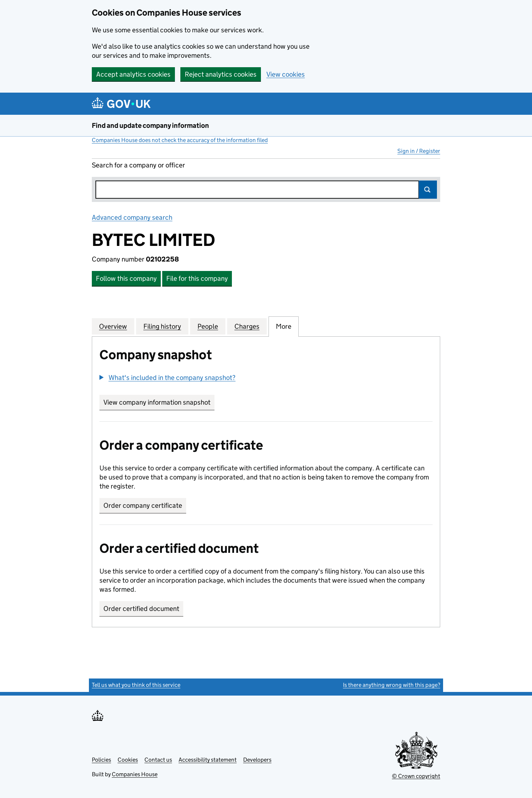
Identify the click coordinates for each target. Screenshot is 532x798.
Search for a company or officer (138, 165)
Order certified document (141, 609)
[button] (167, 378)
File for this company (197, 278)
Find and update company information (150, 125)
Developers (257, 760)
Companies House (135, 774)
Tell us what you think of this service (136, 685)
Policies (101, 760)
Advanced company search (132, 217)
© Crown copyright (416, 776)
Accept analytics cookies (133, 74)
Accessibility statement (208, 760)
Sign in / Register (419, 151)
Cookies (128, 760)
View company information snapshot (159, 402)
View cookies (286, 74)
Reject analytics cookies (221, 74)
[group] (266, 378)
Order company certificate (143, 505)
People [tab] (208, 326)
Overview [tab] (113, 326)
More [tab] (284, 326)
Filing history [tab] (162, 326)
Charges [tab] (247, 326)
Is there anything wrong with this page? (392, 685)
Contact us (158, 760)
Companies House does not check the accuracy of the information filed (180, 140)
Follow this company (126, 278)
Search (428, 190)
